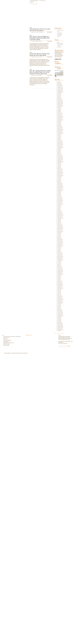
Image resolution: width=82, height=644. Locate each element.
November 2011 (60, 286)
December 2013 (60, 256)
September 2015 (60, 231)
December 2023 (60, 116)
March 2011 (60, 295)
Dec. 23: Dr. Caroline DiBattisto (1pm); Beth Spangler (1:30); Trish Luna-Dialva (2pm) (40, 38)
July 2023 (59, 122)
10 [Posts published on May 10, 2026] (63, 73)
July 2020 (59, 164)
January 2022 (60, 142)
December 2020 (60, 158)
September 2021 (60, 147)
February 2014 (60, 254)
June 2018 (59, 193)
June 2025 (59, 95)
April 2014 (59, 251)
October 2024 (60, 105)
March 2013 (60, 267)
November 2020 (60, 159)
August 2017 (60, 205)
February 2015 (60, 240)
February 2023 (60, 127)
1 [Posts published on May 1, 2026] (60, 72)
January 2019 (60, 185)
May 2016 (59, 222)
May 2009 (59, 320)
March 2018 (60, 197)
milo (16, 353)
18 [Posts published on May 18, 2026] (55, 75)
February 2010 (60, 311)
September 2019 (60, 176)
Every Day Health (6, 345)
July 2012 (59, 276)
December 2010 (60, 299)
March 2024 (60, 113)
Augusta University (6, 344)
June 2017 (59, 208)
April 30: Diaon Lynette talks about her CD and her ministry (40, 30)
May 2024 (59, 110)
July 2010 (59, 305)
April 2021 (59, 153)
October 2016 (60, 217)
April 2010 (59, 308)
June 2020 (59, 165)
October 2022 (60, 132)
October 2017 (60, 203)
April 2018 (59, 196)
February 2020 (60, 170)
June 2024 (59, 109)
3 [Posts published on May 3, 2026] (63, 72)
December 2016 (60, 215)
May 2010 (59, 307)
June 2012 (59, 277)
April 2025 (59, 97)
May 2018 (59, 195)
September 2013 (60, 260)
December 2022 (60, 129)
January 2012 (60, 283)
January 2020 (60, 171)
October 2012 (60, 273)
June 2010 (59, 306)
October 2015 (60, 230)
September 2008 (60, 330)
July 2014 (59, 248)
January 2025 (60, 101)
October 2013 (60, 258)
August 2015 (60, 232)
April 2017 (59, 210)
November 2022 (60, 131)
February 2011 (60, 296)
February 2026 (60, 86)
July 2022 (59, 135)
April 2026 (59, 83)
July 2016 (59, 219)
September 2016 (60, 218)
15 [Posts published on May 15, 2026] (60, 74)
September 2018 (60, 190)
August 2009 (60, 317)
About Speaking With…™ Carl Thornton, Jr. (38, 1)
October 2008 (60, 328)
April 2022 (59, 139)
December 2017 (60, 200)
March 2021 (60, 154)
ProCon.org (5, 339)
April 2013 (59, 266)
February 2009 (60, 324)
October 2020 (60, 160)
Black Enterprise (6, 338)
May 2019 (59, 180)
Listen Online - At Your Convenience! (37, 32)
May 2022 (59, 138)
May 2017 (59, 209)
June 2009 (59, 319)
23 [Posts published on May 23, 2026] (61, 75)
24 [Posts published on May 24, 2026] (63, 75)
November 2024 (60, 103)
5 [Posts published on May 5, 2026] (57, 73)
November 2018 (60, 187)
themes (65, 343)
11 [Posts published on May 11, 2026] (55, 74)
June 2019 (59, 179)
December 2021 (60, 144)
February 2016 (60, 225)
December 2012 (60, 270)
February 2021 (60, 155)
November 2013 (60, 257)
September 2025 (60, 91)
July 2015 (59, 234)
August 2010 (60, 304)
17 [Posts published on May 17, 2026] (63, 74)
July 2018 (59, 192)
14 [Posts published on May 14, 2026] (59, 74)
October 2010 (60, 301)
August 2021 (60, 148)
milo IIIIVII (68, 337)
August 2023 (60, 121)
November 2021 (60, 145)
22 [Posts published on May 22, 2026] (60, 75)
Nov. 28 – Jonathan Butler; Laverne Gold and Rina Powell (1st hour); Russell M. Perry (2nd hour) (40, 72)
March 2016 (60, 224)
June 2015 (59, 235)
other (63, 343)
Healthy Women (6, 342)
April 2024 (59, 112)
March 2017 (60, 211)
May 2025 (59, 96)
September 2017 (60, 204)
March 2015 (60, 238)
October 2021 (60, 146)
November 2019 (60, 173)
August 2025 (60, 93)
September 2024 (60, 106)
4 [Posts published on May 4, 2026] (55, 73)
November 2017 (60, 202)
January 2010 (60, 312)
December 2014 (60, 242)
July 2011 (59, 290)
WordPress (9, 353)
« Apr (56, 77)
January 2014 (60, 255)
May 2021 (59, 152)
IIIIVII (17, 353)
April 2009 (59, 321)
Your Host (32, 2)
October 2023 (60, 119)
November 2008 (60, 327)
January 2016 (60, 227)
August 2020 (60, 163)
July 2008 (59, 331)
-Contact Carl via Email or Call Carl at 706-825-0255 (12, 337)
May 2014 (59, 250)
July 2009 (59, 318)
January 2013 (60, 269)
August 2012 (60, 275)
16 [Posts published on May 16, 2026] (61, 74)
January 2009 (60, 325)
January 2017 (60, 213)
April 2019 (59, 181)
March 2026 (60, 84)
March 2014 (60, 253)
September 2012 (60, 274)
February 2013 (60, 268)
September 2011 (60, 288)
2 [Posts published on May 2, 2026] (61, 72)
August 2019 (60, 177)
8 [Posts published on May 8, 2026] (60, 73)
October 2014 (60, 244)
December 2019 (60, 172)
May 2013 (59, 264)
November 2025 (60, 89)
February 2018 (60, 198)
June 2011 (59, 292)
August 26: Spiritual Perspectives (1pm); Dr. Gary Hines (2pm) (40, 54)
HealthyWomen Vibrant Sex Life (9, 343)
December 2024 (60, 102)
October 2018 (60, 189)
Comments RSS (25, 353)
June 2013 (59, 263)
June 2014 (59, 249)
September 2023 (60, 120)
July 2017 (59, 206)
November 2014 (60, 243)
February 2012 (60, 282)
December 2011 (60, 285)
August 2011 (60, 289)
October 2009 (60, 314)
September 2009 (60, 315)
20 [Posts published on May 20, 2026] (58, 75)
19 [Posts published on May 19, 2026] (57, 75)
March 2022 (60, 140)
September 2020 (60, 161)
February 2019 (60, 184)
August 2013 (60, 261)
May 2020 (59, 166)
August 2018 (60, 191)
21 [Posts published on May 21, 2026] (59, 75)
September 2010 (60, 302)
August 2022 (60, 134)
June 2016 (59, 221)
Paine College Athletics (7, 340)
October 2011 (60, 287)
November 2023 (60, 118)
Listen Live (58, 59)
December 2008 (60, 326)
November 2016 (60, 216)
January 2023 (60, 128)
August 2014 (60, 247)
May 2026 (59, 82)
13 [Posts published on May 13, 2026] (58, 74)
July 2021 (59, 150)
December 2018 (60, 186)
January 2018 (60, 199)
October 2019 (60, 174)
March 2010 (60, 309)
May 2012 (59, 279)
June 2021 (59, 151)
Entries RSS (20, 353)
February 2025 (60, 100)
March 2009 (60, 322)
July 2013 (59, 262)
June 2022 (59, 136)
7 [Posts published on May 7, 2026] (59, 73)
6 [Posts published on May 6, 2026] (58, 73)
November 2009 (60, 313)
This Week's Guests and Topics (36, 41)
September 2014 (60, 245)
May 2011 (59, 293)
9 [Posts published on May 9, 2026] (61, 73)
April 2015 (59, 237)
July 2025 (59, 94)
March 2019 (60, 183)
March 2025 (60, 99)
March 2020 (60, 168)
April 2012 (59, 280)
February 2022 (60, 141)
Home (34, 3)
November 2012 (60, 272)
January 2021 (60, 157)
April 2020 (59, 167)
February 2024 (60, 114)
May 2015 (59, 236)
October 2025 (60, 90)
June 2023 (59, 123)
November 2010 (60, 300)
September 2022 (60, 133)
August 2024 (60, 107)
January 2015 (60, 241)
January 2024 (60, 115)
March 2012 (60, 281)
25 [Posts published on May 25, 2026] (55, 76)
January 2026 (60, 87)
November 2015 (60, 229)
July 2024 (59, 108)
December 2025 (60, 88)
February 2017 (60, 212)
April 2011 (59, 294)
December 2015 (60, 228)
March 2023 (60, 126)
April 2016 (59, 223)
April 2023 (59, 125)
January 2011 (60, 298)
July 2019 (59, 178)
